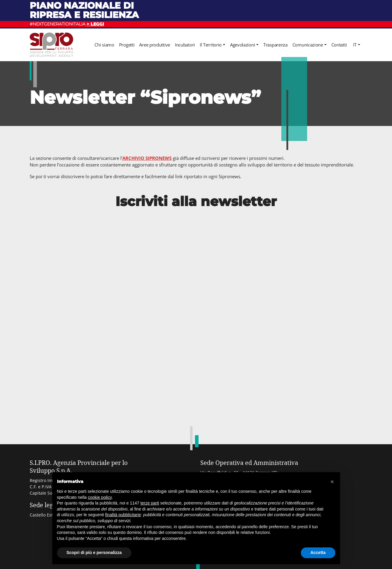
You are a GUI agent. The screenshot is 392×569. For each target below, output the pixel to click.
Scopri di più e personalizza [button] (94, 553)
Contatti (339, 45)
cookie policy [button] (100, 497)
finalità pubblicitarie (123, 515)
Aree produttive (155, 45)
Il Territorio (211, 45)
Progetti (127, 45)
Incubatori (185, 45)
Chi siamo (104, 45)
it (355, 45)
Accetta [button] (318, 553)
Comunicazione (308, 45)
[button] (332, 482)
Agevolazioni (242, 45)
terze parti (150, 503)
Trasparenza (275, 45)
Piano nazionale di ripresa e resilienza (84, 10)
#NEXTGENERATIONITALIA (67, 24)
